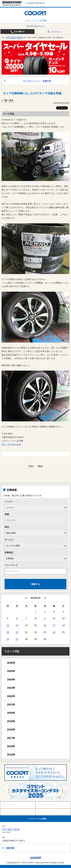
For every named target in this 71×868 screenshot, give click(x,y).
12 (8, 625)
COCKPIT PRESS (36, 3)
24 (54, 632)
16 (45, 625)
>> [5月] (45, 598)
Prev (31, 466)
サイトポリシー (10, 805)
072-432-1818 (14, 38)
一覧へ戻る (8, 100)
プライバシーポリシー (48, 805)
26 (8, 639)
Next (40, 466)
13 (17, 625)
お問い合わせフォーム (36, 26)
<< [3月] (26, 598)
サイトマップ (44, 812)
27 (17, 639)
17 (54, 625)
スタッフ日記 (12, 651)
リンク (6, 812)
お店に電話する (17, 32)
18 (63, 625)
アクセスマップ (54, 31)
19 (8, 632)
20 (17, 632)
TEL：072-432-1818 (11, 444)
